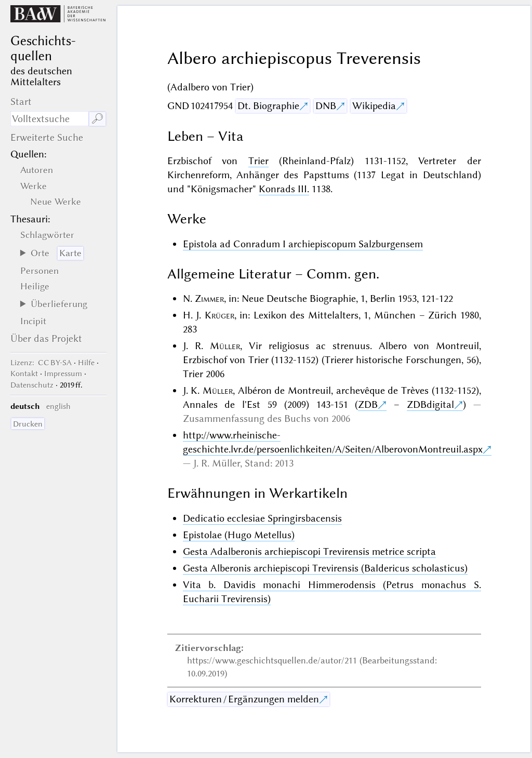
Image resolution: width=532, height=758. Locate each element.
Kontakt (24, 374)
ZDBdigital (430, 404)
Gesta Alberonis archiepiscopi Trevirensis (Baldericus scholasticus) (325, 568)
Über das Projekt (46, 338)
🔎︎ (97, 119)
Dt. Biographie (268, 106)
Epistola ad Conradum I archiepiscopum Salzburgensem (303, 244)
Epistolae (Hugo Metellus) (239, 535)
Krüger (220, 315)
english (58, 406)
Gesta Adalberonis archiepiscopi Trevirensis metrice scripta (309, 551)
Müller (225, 346)
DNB (326, 106)
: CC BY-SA (41, 363)
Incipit (33, 321)
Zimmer (209, 298)
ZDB (368, 404)
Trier (258, 161)
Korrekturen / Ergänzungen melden (244, 699)
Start (21, 102)
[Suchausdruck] (49, 119)
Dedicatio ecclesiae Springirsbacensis (262, 518)
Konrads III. (284, 189)
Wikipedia (374, 106)
